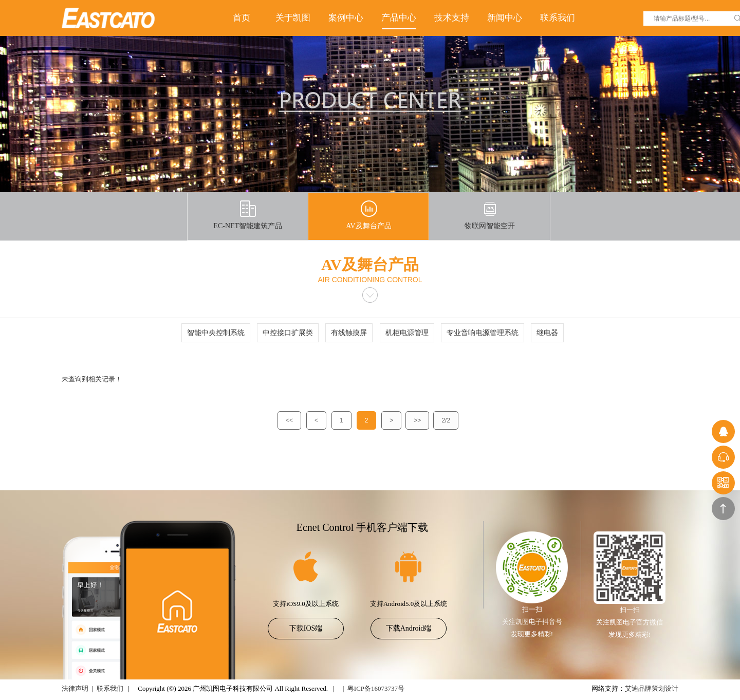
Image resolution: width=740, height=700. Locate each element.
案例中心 (346, 18)
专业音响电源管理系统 (483, 333)
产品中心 (399, 18)
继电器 (547, 333)
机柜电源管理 (407, 333)
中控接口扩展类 (288, 333)
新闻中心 (505, 18)
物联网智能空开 (490, 215)
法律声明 (75, 688)
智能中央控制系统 (216, 333)
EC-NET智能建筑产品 (248, 215)
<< (289, 420)
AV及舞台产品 (368, 215)
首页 (242, 18)
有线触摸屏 (349, 333)
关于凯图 (293, 18)
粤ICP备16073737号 (376, 688)
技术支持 (452, 18)
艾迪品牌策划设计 (652, 688)
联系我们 (558, 18)
